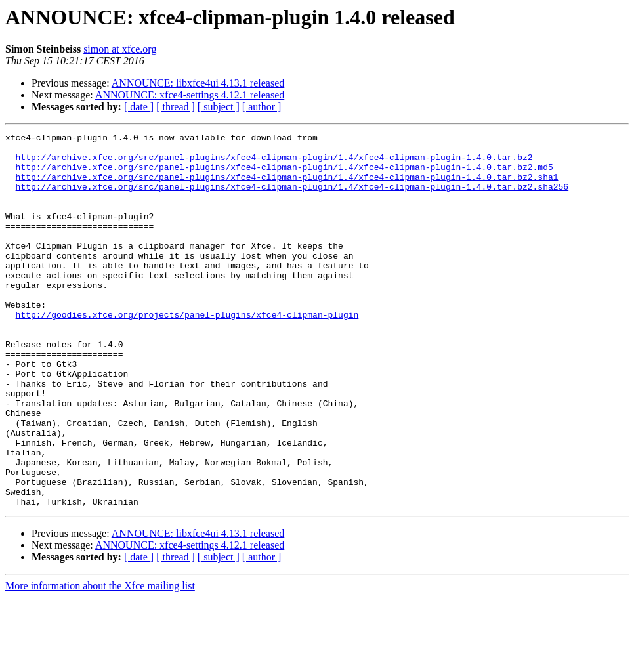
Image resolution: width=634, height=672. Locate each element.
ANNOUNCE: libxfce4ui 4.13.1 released (198, 83)
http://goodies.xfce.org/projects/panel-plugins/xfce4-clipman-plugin (187, 352)
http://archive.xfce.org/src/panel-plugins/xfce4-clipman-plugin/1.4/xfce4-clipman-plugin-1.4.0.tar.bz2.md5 (285, 175)
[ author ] (262, 107)
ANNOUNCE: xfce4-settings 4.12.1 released (190, 95)
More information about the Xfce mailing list (100, 661)
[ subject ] (219, 107)
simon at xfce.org (120, 49)
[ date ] (139, 107)
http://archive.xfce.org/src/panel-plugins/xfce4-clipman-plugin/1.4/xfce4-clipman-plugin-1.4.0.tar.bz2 (274, 163)
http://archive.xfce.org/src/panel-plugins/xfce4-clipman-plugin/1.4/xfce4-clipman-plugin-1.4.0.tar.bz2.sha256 (292, 198)
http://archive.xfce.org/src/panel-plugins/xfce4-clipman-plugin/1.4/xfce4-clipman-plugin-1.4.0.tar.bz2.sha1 (287, 186)
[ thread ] (176, 107)
